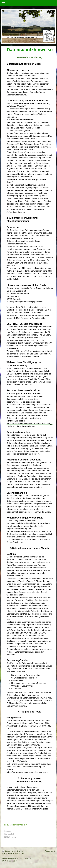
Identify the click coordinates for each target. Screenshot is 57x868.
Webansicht (50, 851)
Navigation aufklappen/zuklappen (28, 3)
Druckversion (9, 851)
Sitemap (20, 851)
